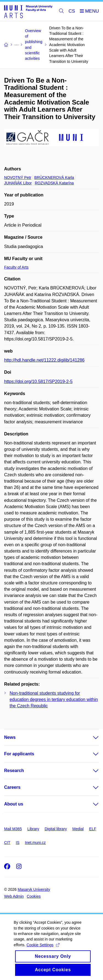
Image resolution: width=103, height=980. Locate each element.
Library (33, 829)
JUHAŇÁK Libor (18, 183)
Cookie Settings (43, 950)
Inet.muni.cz (35, 843)
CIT (7, 843)
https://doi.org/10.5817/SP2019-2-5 (38, 381)
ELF (93, 829)
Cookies (34, 896)
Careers (12, 787)
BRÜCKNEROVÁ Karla (54, 178)
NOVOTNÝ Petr (18, 178)
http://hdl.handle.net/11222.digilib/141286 (44, 360)
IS (18, 843)
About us (14, 804)
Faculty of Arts (16, 267)
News (10, 737)
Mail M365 (13, 829)
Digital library (56, 829)
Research (14, 771)
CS (72, 11)
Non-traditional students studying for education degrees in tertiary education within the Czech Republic (54, 699)
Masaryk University (34, 889)
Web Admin (14, 896)
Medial (78, 829)
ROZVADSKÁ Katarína (54, 183)
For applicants (19, 754)
